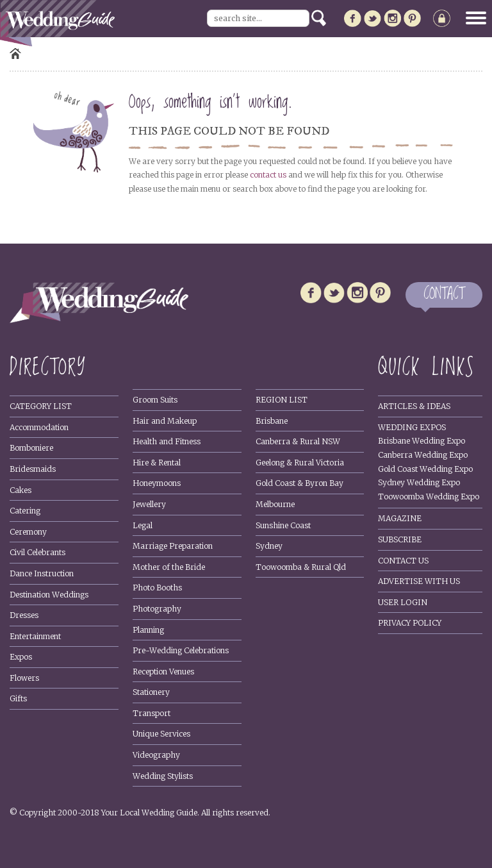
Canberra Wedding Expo (423, 455)
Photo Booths (157, 588)
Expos (21, 657)
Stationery (151, 692)
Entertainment (35, 636)
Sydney (269, 546)
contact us (268, 175)
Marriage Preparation (173, 546)
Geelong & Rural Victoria (300, 463)
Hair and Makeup (165, 421)
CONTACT (444, 295)
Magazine (400, 518)
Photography (157, 609)
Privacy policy (410, 623)
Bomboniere (31, 448)
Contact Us (403, 561)
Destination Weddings (49, 595)
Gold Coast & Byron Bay (299, 483)
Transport (152, 713)
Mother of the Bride (169, 567)
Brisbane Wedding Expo (422, 441)
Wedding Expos (412, 427)
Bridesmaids (33, 469)
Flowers (24, 678)
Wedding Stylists (163, 776)
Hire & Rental (157, 463)
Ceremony (28, 532)
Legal (143, 525)
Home (15, 54)
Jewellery (149, 504)
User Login (403, 602)
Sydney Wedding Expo (419, 482)
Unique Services (161, 734)
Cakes (20, 490)
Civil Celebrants (37, 552)
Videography (156, 755)
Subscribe (400, 539)
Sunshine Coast (283, 525)
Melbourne (275, 504)
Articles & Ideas (414, 406)
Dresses (24, 615)
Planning (148, 630)
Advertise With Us (419, 581)
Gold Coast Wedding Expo (425, 469)
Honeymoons (157, 483)
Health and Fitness (167, 441)
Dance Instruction (42, 573)
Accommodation (39, 427)
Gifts (18, 698)
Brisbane (272, 421)
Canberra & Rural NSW (298, 441)
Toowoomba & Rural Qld (301, 567)
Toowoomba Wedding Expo (429, 497)
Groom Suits (155, 400)
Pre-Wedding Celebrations (181, 650)
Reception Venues (163, 672)
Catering (25, 511)
